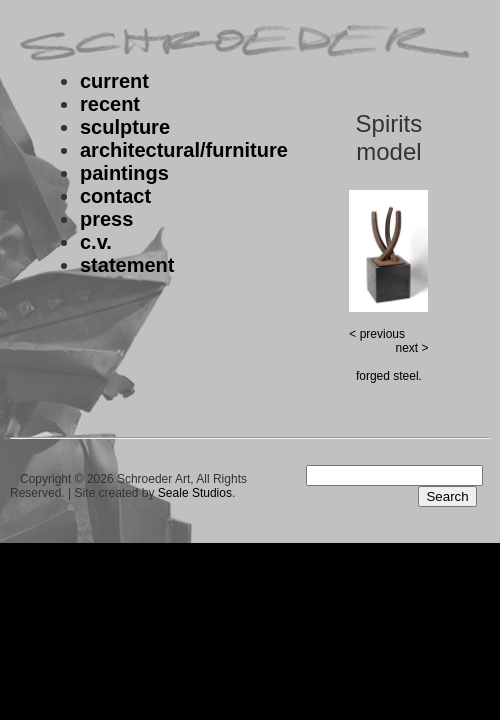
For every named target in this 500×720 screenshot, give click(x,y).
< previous (377, 334)
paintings (124, 173)
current (114, 81)
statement (127, 265)
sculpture (125, 127)
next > (411, 348)
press (106, 219)
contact (115, 196)
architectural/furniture (184, 150)
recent (110, 104)
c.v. (96, 242)
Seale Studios (195, 493)
